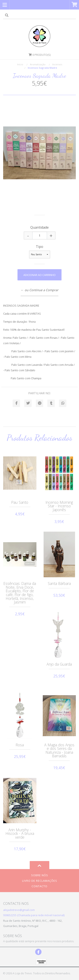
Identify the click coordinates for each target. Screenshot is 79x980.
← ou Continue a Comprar (39, 290)
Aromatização (38, 64)
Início (20, 64)
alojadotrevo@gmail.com (19, 910)
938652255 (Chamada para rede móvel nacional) (34, 915)
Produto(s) (40, 55)
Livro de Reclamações (40, 881)
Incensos (57, 64)
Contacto (39, 886)
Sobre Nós (40, 875)
